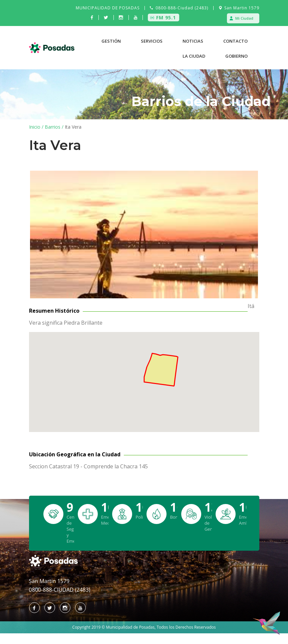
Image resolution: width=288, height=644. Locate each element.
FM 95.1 (166, 17)
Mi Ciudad (244, 18)
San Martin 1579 (242, 8)
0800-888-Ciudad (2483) (182, 8)
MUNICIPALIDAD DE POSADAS (108, 8)
